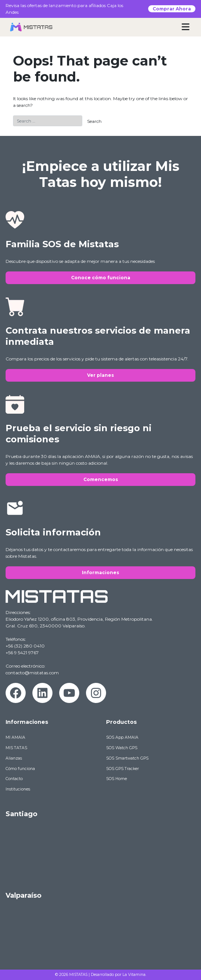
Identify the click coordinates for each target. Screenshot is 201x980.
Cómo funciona (20, 769)
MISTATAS (78, 975)
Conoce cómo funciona (101, 278)
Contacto (14, 779)
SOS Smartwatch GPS (127, 758)
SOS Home (117, 779)
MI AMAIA (15, 737)
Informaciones (100, 572)
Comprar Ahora (172, 9)
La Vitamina (134, 975)
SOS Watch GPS (122, 748)
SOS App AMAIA (122, 737)
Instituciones (18, 789)
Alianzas (14, 758)
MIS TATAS (16, 748)
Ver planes (100, 375)
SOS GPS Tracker (122, 769)
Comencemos (101, 479)
